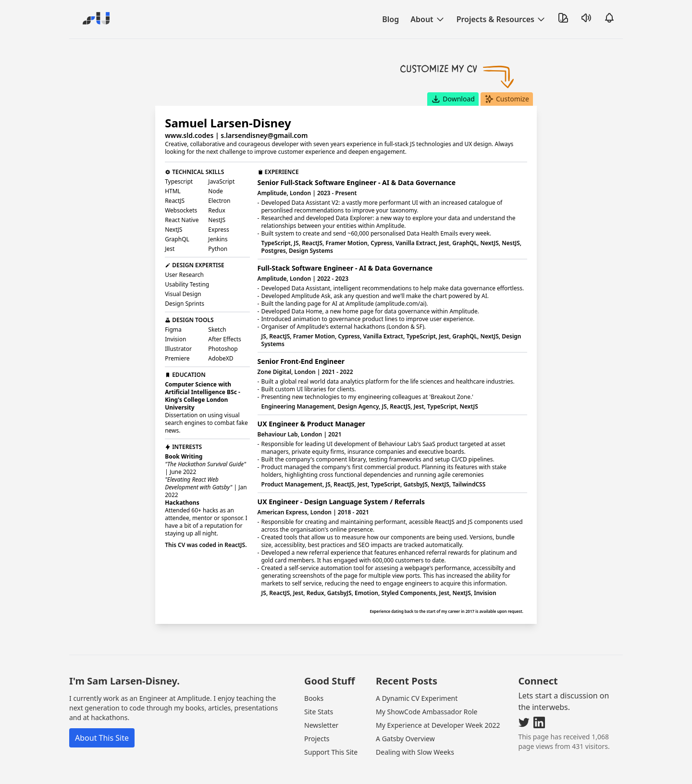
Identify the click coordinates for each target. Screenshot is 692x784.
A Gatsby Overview (405, 708)
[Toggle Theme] (563, 18)
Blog (390, 19)
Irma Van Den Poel (332, 758)
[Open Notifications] (609, 18)
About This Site (102, 707)
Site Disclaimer (391, 758)
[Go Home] (94, 19)
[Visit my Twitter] (524, 692)
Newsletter (321, 694)
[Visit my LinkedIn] (539, 692)
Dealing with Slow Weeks (415, 721)
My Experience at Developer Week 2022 (438, 694)
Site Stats (319, 681)
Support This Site (331, 721)
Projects (317, 708)
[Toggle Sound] (586, 18)
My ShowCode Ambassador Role (426, 681)
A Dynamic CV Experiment (417, 667)
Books (314, 667)
